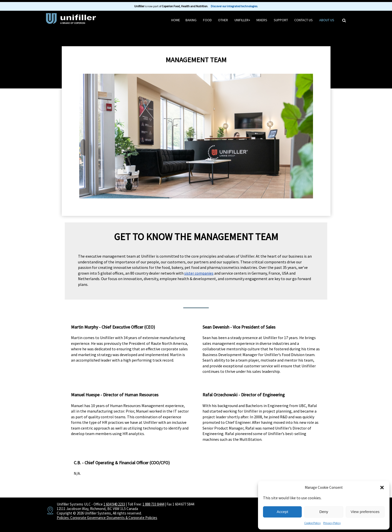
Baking (191, 20)
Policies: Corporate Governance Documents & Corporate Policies (107, 518)
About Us (327, 20)
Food (207, 20)
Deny (324, 512)
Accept (282, 512)
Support (281, 20)
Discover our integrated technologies (234, 6)
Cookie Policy (312, 523)
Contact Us (303, 20)
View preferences (365, 512)
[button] (382, 488)
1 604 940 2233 (114, 504)
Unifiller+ (242, 20)
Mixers (262, 20)
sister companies (199, 273)
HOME (176, 20)
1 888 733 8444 (153, 504)
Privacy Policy (332, 523)
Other (223, 20)
